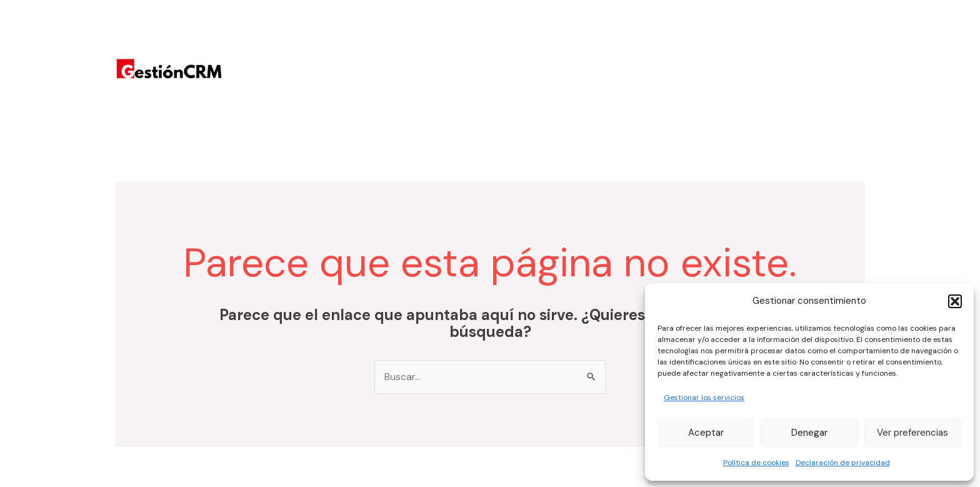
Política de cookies (756, 463)
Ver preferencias (912, 433)
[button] (955, 301)
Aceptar (706, 433)
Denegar (809, 433)
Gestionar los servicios (704, 398)
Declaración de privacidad (843, 463)
